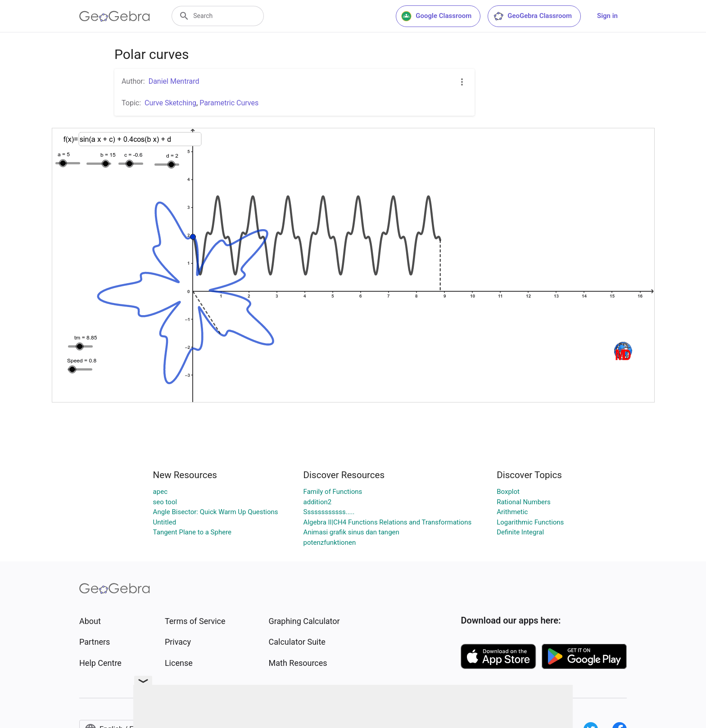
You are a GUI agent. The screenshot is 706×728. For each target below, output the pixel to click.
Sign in (607, 16)
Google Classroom (436, 16)
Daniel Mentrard (174, 81)
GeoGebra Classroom (532, 16)
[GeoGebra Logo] (115, 16)
